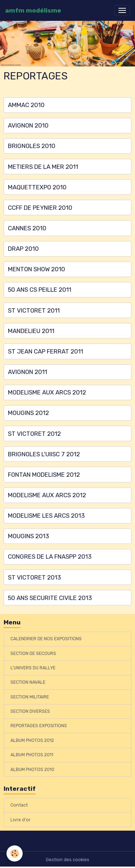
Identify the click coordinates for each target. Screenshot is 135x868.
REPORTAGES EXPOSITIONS (39, 726)
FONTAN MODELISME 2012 (44, 475)
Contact (19, 805)
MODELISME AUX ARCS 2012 (47, 392)
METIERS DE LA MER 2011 (43, 167)
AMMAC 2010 (26, 105)
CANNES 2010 (27, 228)
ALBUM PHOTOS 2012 (32, 740)
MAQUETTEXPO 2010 (37, 187)
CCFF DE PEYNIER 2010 (40, 208)
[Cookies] (15, 853)
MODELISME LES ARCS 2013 (46, 516)
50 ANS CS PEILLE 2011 (40, 290)
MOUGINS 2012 (28, 413)
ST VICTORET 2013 (34, 577)
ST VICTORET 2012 (34, 434)
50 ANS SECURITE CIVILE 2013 (50, 598)
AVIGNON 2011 (28, 372)
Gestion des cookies (67, 860)
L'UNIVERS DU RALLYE (33, 668)
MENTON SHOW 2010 (37, 269)
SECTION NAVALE (28, 682)
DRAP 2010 (23, 249)
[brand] (33, 10)
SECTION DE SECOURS (33, 654)
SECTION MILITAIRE (30, 697)
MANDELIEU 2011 (31, 331)
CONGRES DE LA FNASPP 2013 (50, 557)
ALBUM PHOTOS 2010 (32, 770)
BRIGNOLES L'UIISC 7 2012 (44, 454)
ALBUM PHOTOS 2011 (32, 755)
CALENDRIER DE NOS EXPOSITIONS (46, 639)
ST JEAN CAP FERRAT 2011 (46, 351)
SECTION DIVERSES (30, 711)
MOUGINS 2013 (28, 536)
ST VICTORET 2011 (34, 310)
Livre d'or (21, 820)
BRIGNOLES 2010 (32, 146)
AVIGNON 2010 (28, 125)
